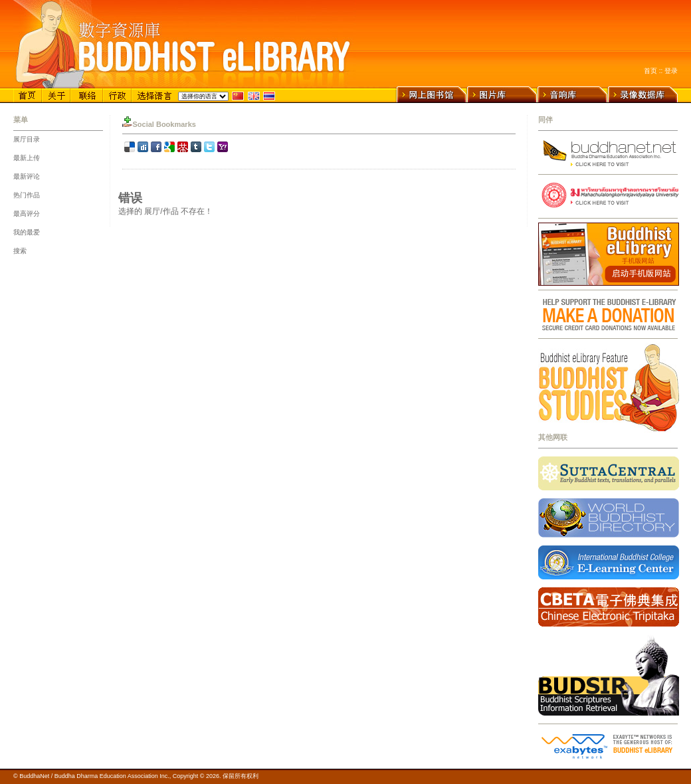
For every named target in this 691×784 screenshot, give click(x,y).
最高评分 (27, 214)
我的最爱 (27, 232)
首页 (650, 71)
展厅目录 (27, 139)
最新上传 (27, 158)
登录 (671, 71)
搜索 (20, 251)
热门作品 (27, 195)
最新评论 (27, 176)
